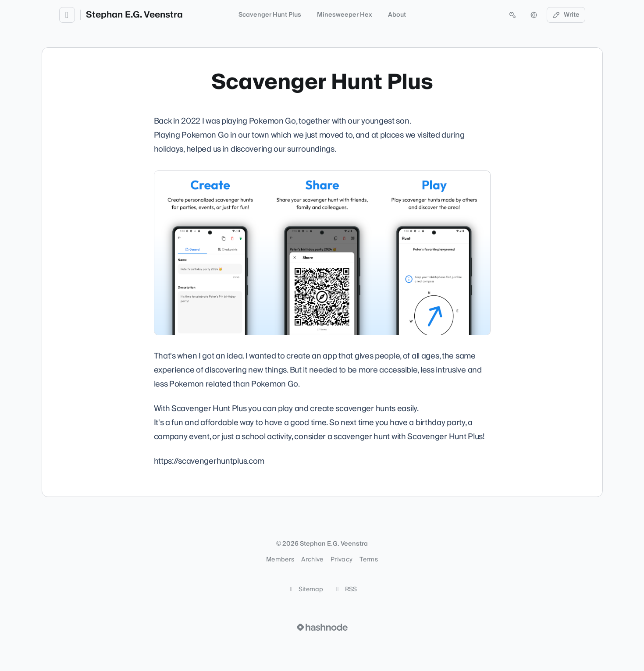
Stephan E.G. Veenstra (134, 15)
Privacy (342, 560)
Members (280, 560)
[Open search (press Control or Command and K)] (512, 15)
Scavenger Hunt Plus (270, 15)
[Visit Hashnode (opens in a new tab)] (322, 627)
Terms (369, 560)
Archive (312, 560)
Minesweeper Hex (345, 15)
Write (566, 15)
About (397, 15)
